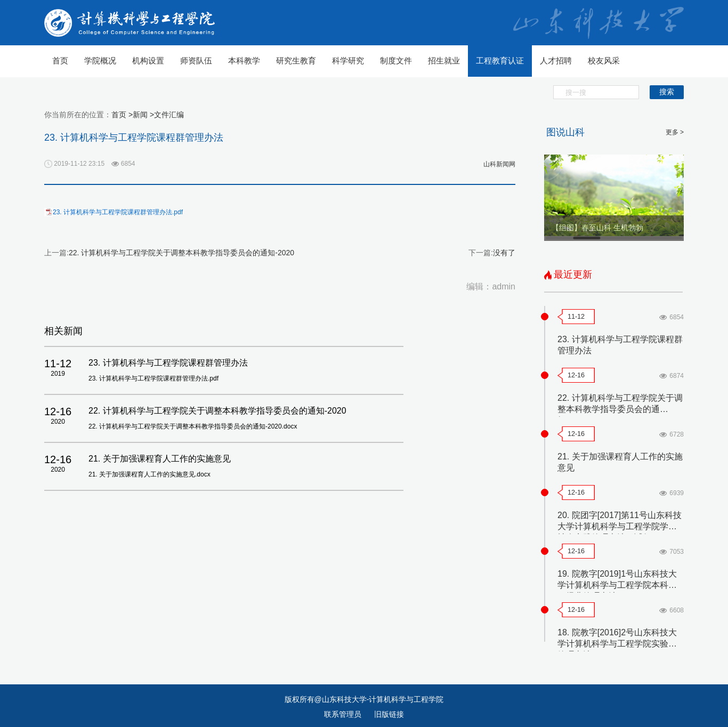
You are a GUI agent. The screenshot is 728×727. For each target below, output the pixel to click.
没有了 (504, 253)
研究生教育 (296, 60)
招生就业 (444, 60)
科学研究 (348, 60)
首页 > (122, 115)
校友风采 (604, 60)
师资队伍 (196, 60)
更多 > (675, 132)
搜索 (667, 92)
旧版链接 (389, 714)
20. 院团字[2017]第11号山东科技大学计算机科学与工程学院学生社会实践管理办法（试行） (620, 526)
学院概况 (100, 60)
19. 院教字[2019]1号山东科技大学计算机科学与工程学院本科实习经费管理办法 (617, 585)
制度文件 (396, 60)
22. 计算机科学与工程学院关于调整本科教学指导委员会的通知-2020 (181, 253)
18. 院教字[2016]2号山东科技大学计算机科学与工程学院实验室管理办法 (617, 644)
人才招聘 (556, 60)
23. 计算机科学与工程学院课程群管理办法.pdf (118, 212)
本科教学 (244, 60)
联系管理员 (344, 714)
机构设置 (148, 60)
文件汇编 (169, 115)
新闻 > (143, 115)
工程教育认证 (500, 60)
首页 (60, 60)
